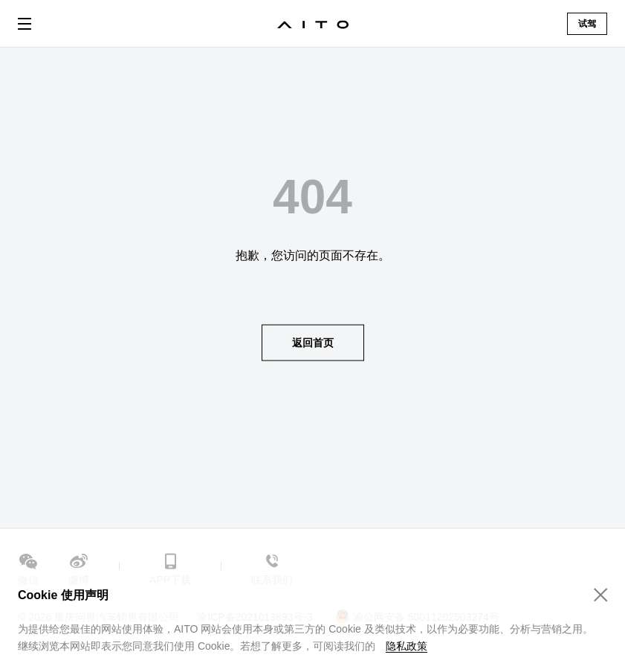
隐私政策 (407, 646)
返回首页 (313, 342)
